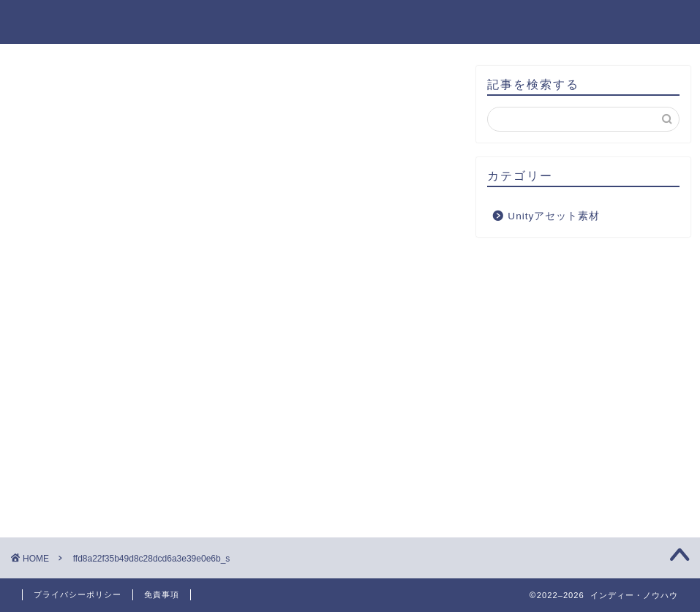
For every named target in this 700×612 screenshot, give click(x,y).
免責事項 (162, 594)
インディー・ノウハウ (350, 21)
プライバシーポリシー (78, 594)
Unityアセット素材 (554, 216)
